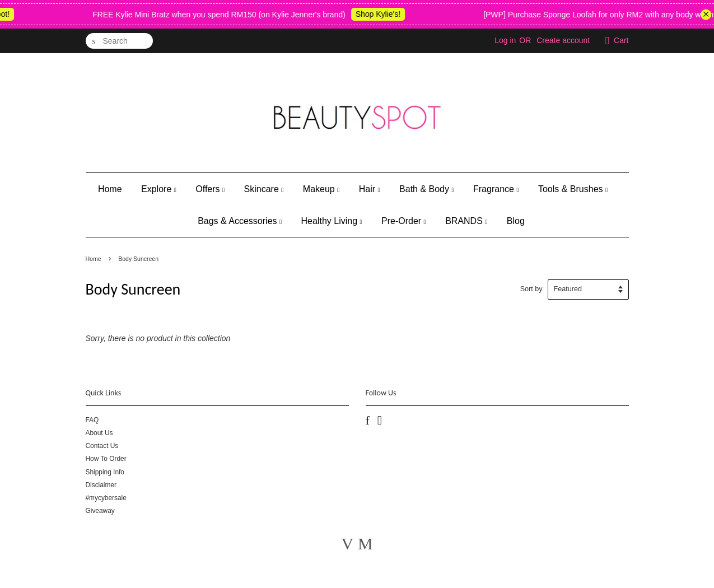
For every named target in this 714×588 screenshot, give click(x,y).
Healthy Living (332, 221)
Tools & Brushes (573, 189)
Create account (563, 40)
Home (110, 189)
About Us (99, 433)
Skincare (264, 189)
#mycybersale (106, 498)
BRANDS (466, 221)
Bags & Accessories (240, 221)
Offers (210, 189)
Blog (516, 221)
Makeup (321, 189)
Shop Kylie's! (383, 14)
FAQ (92, 420)
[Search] (119, 41)
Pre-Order (404, 221)
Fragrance (496, 189)
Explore (159, 189)
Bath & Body (426, 189)
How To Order (106, 459)
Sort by (531, 289)
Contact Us (102, 446)
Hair (370, 189)
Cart (621, 40)
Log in (505, 40)
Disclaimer (101, 485)
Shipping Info (105, 472)
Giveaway (100, 511)
